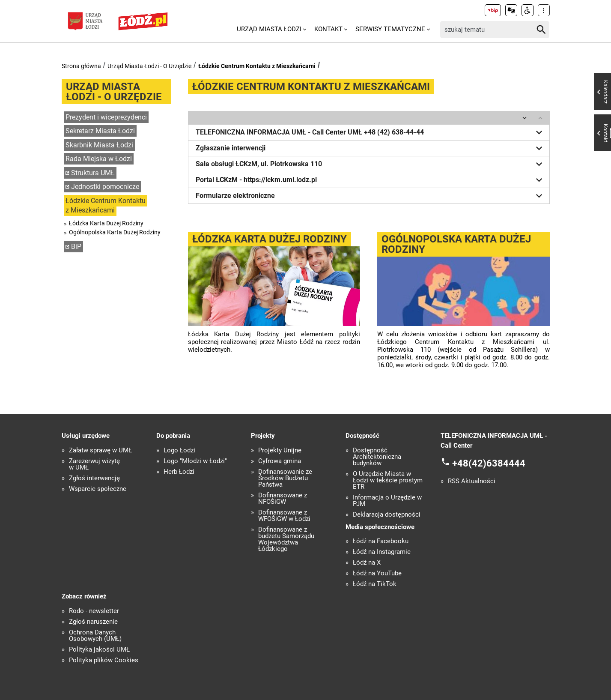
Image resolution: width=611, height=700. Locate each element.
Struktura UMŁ (93, 173)
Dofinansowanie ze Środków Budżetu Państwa (285, 478)
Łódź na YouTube (377, 573)
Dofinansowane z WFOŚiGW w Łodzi (284, 516)
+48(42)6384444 (489, 463)
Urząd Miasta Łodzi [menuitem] (269, 29)
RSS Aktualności (472, 481)
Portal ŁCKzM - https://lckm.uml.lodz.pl (370, 180)
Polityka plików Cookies (104, 660)
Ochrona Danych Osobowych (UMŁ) (95, 636)
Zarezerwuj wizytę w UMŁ (94, 464)
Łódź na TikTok (375, 584)
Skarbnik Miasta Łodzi (99, 145)
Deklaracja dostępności (387, 515)
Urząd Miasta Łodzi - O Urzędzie (149, 66)
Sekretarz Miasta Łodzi (100, 131)
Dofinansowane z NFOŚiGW (283, 499)
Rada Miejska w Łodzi (99, 159)
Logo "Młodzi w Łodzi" (195, 461)
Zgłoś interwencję (94, 478)
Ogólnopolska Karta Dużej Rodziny (115, 232)
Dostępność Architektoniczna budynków (377, 457)
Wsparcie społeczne (98, 489)
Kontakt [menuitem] (328, 29)
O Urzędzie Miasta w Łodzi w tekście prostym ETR (388, 480)
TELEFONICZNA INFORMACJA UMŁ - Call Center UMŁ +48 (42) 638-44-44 (370, 132)
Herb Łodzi (179, 472)
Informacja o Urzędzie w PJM (387, 501)
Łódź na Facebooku (381, 541)
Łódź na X (367, 563)
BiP (76, 247)
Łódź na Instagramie (382, 552)
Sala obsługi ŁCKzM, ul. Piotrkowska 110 (370, 164)
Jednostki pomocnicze (105, 187)
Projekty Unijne (280, 450)
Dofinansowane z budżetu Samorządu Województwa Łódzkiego (286, 539)
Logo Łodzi (179, 450)
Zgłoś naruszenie (93, 622)
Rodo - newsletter (94, 611)
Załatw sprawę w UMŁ (100, 450)
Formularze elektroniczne (370, 196)
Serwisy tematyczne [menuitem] (390, 29)
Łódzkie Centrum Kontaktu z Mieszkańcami (257, 66)
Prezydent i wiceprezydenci (106, 117)
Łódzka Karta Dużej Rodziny (106, 223)
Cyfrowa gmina (280, 461)
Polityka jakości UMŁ (99, 650)
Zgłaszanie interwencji (370, 148)
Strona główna (81, 66)
